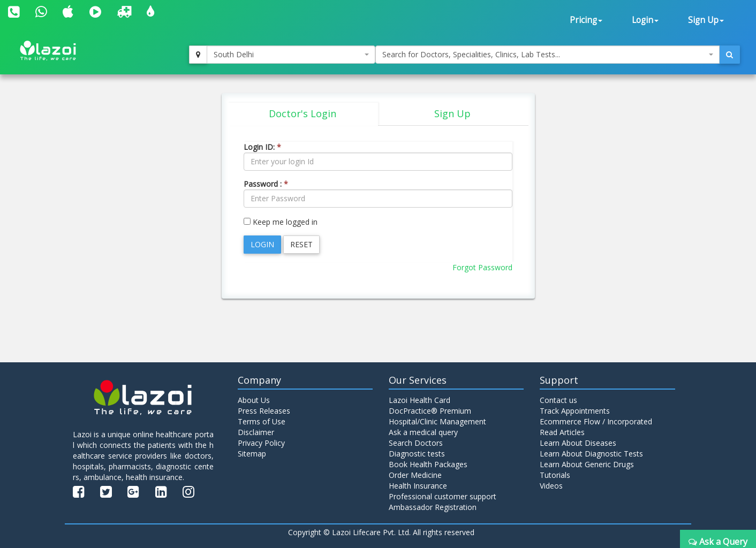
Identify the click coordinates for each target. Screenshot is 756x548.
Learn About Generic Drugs (587, 464)
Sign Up (706, 20)
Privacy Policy (261, 443)
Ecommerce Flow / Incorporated (596, 421)
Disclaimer (256, 432)
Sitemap (252, 454)
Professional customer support (443, 496)
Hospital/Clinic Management (437, 421)
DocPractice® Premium (430, 411)
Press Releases (264, 411)
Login (645, 20)
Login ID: (262, 147)
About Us (254, 400)
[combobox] (291, 55)
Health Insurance (418, 486)
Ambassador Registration (433, 507)
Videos (551, 486)
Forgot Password (482, 267)
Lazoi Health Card (419, 400)
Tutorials (555, 475)
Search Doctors (416, 443)
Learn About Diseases (578, 443)
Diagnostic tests (417, 454)
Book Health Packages (428, 464)
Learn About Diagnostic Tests (591, 454)
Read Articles (562, 432)
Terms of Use (262, 421)
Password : (266, 184)
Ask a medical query (423, 432)
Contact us (558, 400)
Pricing (586, 20)
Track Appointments (575, 411)
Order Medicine (415, 475)
